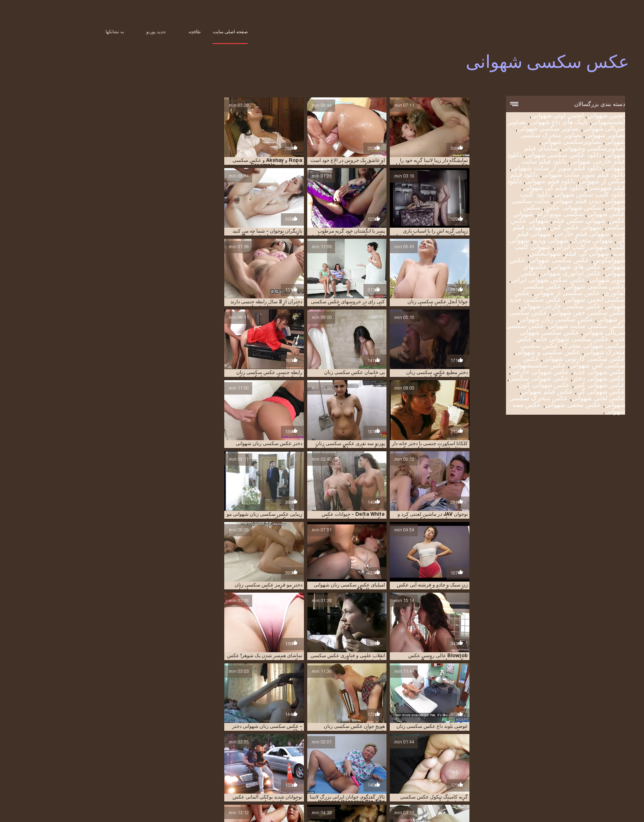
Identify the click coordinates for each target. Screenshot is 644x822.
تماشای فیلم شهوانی (162, 780)
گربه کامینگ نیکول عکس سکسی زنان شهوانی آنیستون (291, 587)
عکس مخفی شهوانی (533, 405)
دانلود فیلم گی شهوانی (513, 188)
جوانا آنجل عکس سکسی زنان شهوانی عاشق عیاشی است (220, 278)
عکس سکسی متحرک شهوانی (399, 798)
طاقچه (154, 32)
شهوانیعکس (505, 254)
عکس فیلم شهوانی (507, 392)
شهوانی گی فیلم (547, 254)
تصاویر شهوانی (565, 136)
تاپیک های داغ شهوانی (519, 123)
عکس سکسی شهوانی (515, 811)
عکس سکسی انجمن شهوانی (529, 297)
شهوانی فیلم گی (454, 789)
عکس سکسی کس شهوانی (534, 363)
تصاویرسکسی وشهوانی (553, 149)
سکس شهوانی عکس (532, 208)
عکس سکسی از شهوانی (527, 294)
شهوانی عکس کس (535, 228)
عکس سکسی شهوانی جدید (523, 798)
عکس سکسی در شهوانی (237, 793)
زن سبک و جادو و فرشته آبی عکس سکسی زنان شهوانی (221, 464)
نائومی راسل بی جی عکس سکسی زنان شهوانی (436, 711)
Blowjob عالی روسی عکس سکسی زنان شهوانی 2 (433, 464)
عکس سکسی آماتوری (408, 793)
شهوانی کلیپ (353, 789)
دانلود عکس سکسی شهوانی (523, 156)
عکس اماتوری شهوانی (531, 274)
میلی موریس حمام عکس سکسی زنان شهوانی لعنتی (435, 649)
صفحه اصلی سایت (190, 32)
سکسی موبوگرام (520, 215)
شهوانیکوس (569, 261)
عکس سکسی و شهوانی (507, 353)
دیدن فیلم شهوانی (537, 202)
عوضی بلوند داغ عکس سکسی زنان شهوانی (361, 526)
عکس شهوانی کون (504, 386)
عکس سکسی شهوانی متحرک (530, 343)
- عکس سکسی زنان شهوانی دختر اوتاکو (220, 526)
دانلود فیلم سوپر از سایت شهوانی (516, 169)
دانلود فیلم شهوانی (510, 182)
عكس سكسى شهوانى (519, 261)
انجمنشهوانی (568, 123)
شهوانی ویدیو (510, 241)
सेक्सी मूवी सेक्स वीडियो (561, 811)
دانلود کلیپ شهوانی (212, 784)
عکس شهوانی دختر (559, 379)
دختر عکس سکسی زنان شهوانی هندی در (225, 340)
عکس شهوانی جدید (559, 373)
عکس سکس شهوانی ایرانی (508, 281)
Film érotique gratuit (407, 811)
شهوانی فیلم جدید (493, 789)
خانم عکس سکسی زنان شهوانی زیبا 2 (438, 587)
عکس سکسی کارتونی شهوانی (544, 359)
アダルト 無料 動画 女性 (465, 811)
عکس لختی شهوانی (558, 399)
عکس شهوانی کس (559, 386)
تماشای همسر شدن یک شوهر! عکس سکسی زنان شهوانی (290, 464)
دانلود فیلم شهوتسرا (362, 784)
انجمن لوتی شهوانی (517, 116)
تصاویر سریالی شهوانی (405, 780)
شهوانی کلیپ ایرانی (540, 248)
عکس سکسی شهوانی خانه (532, 340)
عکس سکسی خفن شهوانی (548, 313)
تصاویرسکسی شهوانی (531, 142)
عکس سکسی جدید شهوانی (293, 793)
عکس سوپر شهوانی (513, 793)
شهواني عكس (134, 784)
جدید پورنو (116, 32)
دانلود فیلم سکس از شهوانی (456, 784)
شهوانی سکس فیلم (539, 221)
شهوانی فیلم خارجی (542, 234)
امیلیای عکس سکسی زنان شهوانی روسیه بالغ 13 (435, 402)
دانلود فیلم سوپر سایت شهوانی (543, 175)
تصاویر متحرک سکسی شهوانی (264, 780)
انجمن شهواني (566, 116)
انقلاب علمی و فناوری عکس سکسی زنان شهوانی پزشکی (362, 464)
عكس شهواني (158, 789)
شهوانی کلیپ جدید (272, 789)
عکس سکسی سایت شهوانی (546, 327)
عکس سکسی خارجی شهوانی (521, 307)
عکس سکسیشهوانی (498, 366)
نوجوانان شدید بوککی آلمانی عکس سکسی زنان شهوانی (434, 526)
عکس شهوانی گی (561, 392)
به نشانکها (75, 32)
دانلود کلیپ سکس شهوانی (549, 195)
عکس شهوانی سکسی (499, 379)
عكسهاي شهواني (80, 789)
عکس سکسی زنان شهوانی (516, 320)
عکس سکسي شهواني (555, 287)
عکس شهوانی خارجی (500, 373)
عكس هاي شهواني (536, 267)
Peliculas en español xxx (343, 811)
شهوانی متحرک (552, 241)
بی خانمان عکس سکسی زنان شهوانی (361, 278)
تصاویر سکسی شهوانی (508, 129)
